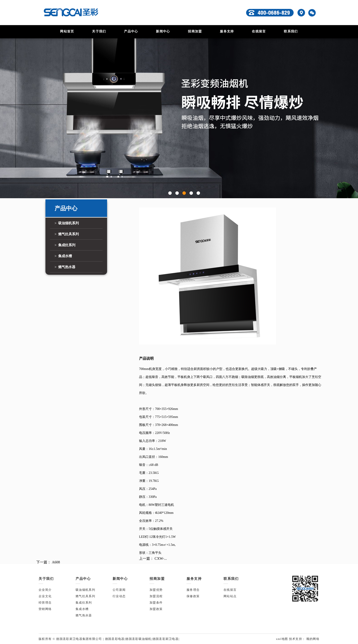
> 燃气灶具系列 (67, 234)
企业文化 (45, 596)
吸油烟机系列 (85, 590)
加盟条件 (156, 603)
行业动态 (119, 596)
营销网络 (45, 609)
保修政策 (193, 596)
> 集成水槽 (63, 256)
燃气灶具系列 (85, 596)
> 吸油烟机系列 (67, 223)
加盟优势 (156, 590)
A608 (56, 562)
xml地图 (282, 639)
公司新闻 (119, 590)
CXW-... (161, 558)
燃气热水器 (84, 615)
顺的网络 (312, 639)
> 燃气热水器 (65, 267)
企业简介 (45, 590)
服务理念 (193, 590)
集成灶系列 (84, 603)
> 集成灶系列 (65, 245)
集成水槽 (82, 609)
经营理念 (45, 603)
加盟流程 (156, 596)
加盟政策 (156, 609)
